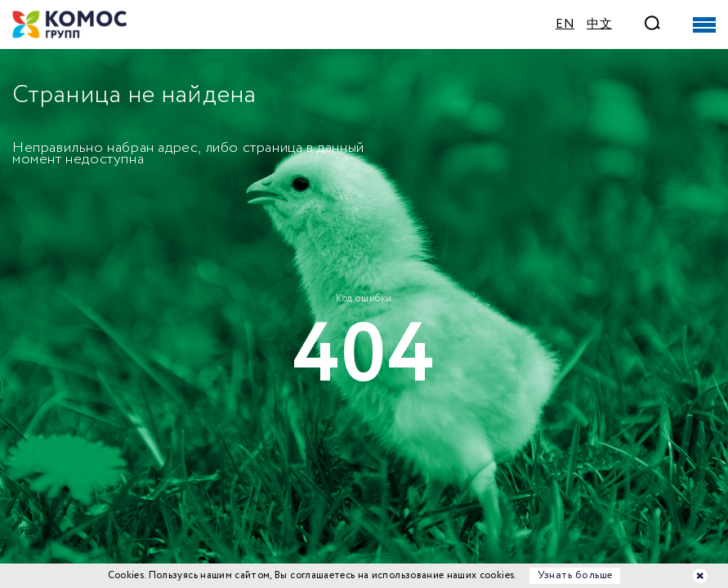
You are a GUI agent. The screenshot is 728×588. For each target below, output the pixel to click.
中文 (599, 24)
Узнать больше (575, 575)
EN (565, 24)
